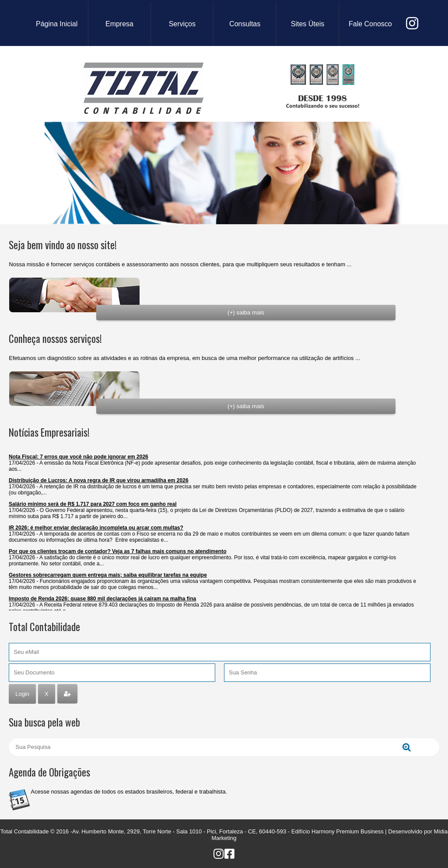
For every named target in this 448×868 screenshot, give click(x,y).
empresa (119, 24)
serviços (182, 24)
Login (22, 694)
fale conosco (370, 24)
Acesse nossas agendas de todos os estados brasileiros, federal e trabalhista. (129, 792)
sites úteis (308, 24)
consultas (245, 24)
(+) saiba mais (246, 312)
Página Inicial (57, 24)
